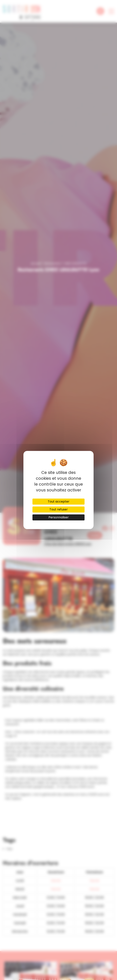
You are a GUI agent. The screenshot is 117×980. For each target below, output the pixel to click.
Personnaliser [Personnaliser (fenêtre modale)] (59, 517)
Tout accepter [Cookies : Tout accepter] (59, 501)
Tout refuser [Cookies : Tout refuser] (59, 509)
